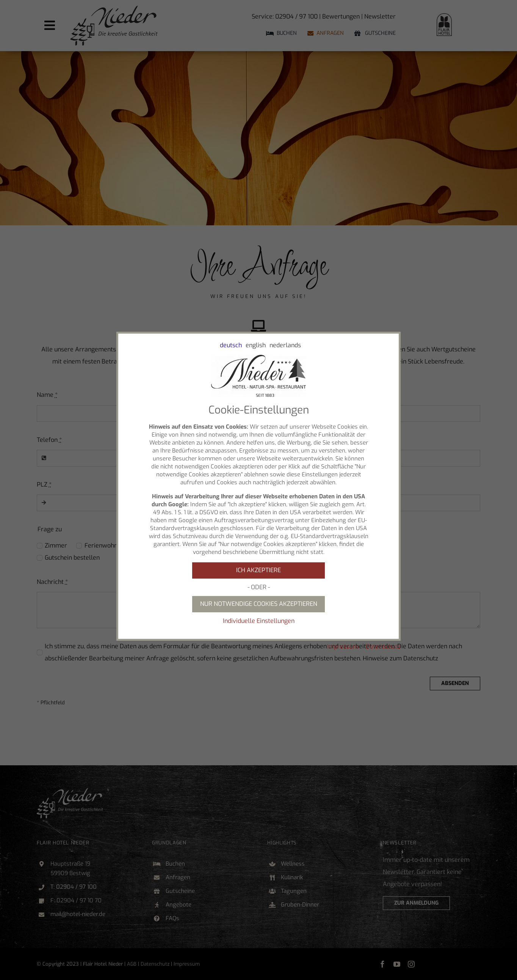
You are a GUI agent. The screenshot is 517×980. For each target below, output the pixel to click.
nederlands (285, 345)
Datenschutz (383, 647)
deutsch (231, 345)
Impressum (343, 647)
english (256, 345)
